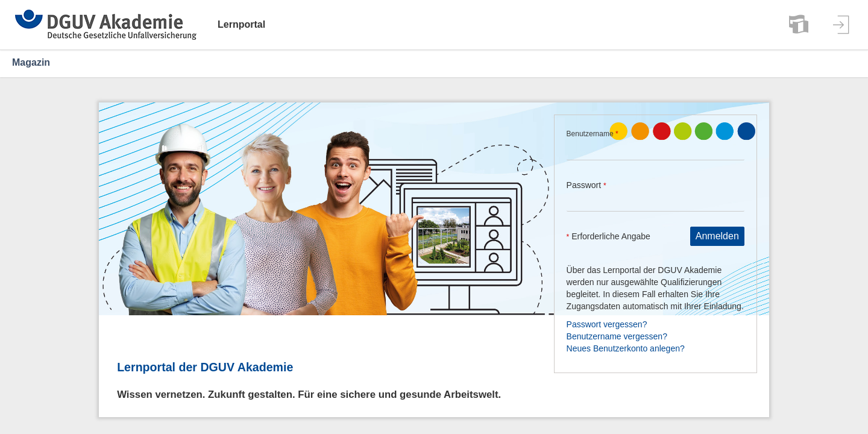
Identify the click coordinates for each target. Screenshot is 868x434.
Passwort (587, 185)
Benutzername (593, 134)
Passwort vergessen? (607, 324)
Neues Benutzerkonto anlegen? (626, 348)
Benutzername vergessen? (617, 336)
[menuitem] (799, 25)
